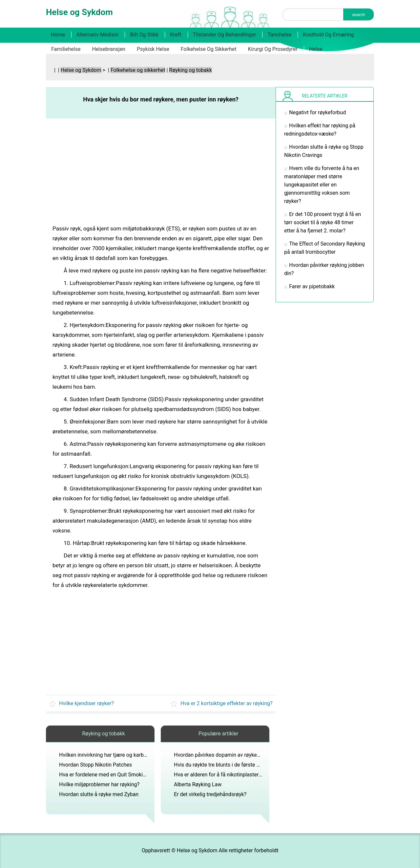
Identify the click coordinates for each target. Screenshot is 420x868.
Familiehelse (66, 49)
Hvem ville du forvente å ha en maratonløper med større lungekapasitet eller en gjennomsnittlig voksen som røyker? (322, 185)
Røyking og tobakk (190, 70)
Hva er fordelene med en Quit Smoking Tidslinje (114, 775)
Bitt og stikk (144, 35)
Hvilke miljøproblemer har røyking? (99, 784)
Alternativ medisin (97, 35)
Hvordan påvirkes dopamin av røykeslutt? (222, 755)
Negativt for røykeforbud (317, 112)
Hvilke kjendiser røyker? (86, 703)
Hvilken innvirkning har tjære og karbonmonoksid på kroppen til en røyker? (145, 755)
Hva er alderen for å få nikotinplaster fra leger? (228, 775)
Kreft (176, 35)
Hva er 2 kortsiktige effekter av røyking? (227, 703)
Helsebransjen (109, 49)
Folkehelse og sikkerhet (209, 49)
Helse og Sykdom (81, 70)
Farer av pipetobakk (312, 286)
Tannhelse (279, 35)
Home (58, 35)
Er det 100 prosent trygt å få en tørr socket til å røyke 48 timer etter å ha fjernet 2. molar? (323, 222)
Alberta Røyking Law (198, 784)
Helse (316, 49)
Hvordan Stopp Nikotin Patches (95, 765)
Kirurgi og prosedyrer (273, 49)
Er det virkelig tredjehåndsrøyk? (210, 794)
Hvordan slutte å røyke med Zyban (99, 794)
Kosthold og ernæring (328, 35)
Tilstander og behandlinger (225, 35)
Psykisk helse (153, 49)
